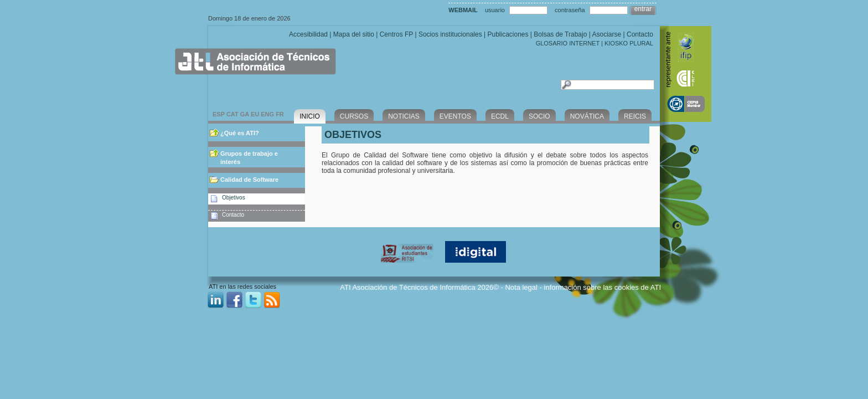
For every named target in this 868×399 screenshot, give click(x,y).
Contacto (640, 34)
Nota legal (521, 287)
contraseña (570, 10)
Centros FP (396, 34)
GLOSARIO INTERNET (568, 43)
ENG (267, 114)
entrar (643, 9)
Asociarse (606, 34)
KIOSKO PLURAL (629, 43)
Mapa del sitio (354, 34)
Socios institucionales (450, 34)
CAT (232, 114)
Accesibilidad (308, 34)
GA (245, 114)
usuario (495, 10)
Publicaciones (508, 34)
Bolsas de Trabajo (560, 34)
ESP (219, 114)
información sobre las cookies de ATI (603, 287)
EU (255, 114)
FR (280, 114)
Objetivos (234, 198)
